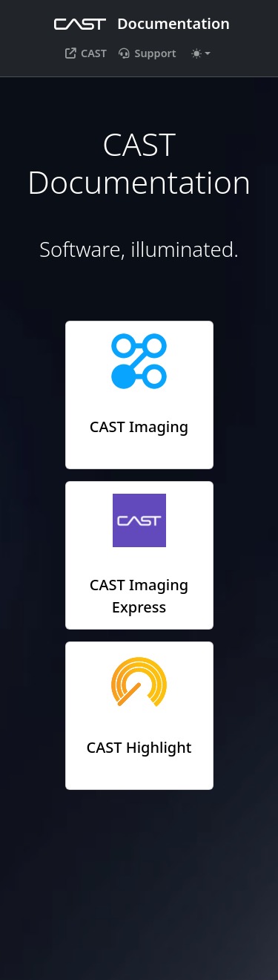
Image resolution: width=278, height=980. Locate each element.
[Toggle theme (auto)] (201, 53)
